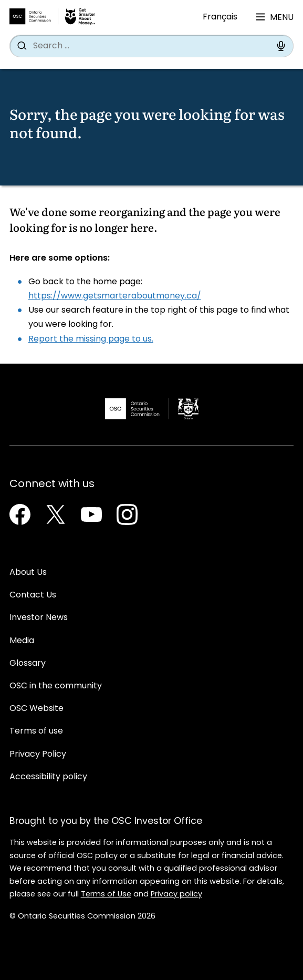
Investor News (39, 618)
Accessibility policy (48, 777)
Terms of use (36, 731)
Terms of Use (106, 895)
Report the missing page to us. (91, 339)
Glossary (28, 664)
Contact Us (33, 595)
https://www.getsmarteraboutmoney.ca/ (115, 296)
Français (220, 17)
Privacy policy (176, 895)
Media (22, 641)
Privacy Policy (38, 755)
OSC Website (36, 709)
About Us (28, 573)
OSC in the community (56, 686)
